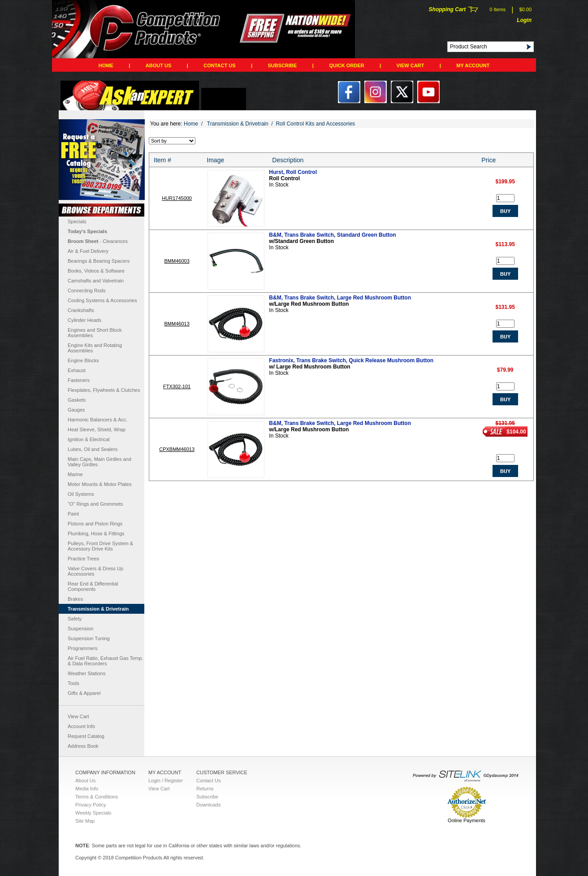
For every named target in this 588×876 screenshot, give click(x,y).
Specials (77, 221)
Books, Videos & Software (96, 271)
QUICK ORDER (346, 65)
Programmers (83, 648)
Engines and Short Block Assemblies (95, 333)
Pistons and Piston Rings (95, 524)
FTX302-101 (177, 386)
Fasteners (79, 380)
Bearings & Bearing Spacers (99, 261)
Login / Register (166, 781)
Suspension (81, 629)
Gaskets (77, 400)
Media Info (87, 789)
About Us (158, 65)
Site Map (85, 821)
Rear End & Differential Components (93, 586)
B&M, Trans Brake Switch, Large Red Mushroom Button (340, 298)
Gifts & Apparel (84, 693)
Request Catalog (86, 736)
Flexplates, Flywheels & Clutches (104, 390)
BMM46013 (177, 324)
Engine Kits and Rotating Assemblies (95, 348)
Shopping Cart (447, 9)
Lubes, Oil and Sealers (93, 449)
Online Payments (467, 820)
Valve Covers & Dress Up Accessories (95, 571)
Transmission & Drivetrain (98, 609)
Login (524, 20)
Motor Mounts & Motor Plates (99, 484)
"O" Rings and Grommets (95, 504)
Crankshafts (81, 310)
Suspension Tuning (89, 638)
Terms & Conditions (97, 797)
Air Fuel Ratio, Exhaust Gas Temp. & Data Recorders (106, 661)
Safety (75, 619)
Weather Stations (86, 673)
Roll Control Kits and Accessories (315, 124)
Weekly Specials (93, 813)
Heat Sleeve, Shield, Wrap (97, 429)
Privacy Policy (91, 805)
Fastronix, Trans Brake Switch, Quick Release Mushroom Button (351, 360)
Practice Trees (83, 559)
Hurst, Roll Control (293, 172)
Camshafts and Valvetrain (96, 281)
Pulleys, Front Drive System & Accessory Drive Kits (100, 546)
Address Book (83, 746)
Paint (73, 514)
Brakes (75, 599)
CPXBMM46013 (177, 449)
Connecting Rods (86, 291)
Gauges (76, 410)
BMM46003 (177, 261)
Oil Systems (81, 494)
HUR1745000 (177, 198)
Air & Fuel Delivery (88, 251)
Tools (73, 683)
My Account (473, 65)
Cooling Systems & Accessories (102, 300)
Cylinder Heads (84, 320)
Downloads (208, 805)
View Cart (411, 65)
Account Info (81, 726)
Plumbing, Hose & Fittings (96, 533)
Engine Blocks (83, 360)
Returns (205, 789)
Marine (75, 474)
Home (106, 65)
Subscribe (283, 65)
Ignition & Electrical (89, 439)
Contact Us (219, 65)
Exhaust (77, 370)
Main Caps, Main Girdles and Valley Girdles (99, 462)
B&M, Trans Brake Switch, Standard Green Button (332, 235)
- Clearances (98, 241)
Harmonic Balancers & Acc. (97, 420)
